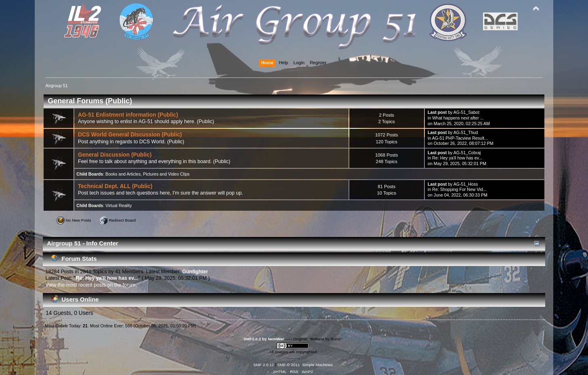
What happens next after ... (458, 118)
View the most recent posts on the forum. (91, 285)
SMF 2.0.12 (264, 365)
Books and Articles (123, 174)
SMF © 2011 (289, 365)
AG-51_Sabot (466, 112)
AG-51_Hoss (466, 184)
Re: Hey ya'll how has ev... (457, 158)
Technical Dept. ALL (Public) (115, 186)
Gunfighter (195, 272)
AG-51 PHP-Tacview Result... (460, 138)
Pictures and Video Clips (166, 174)
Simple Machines (317, 365)
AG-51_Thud (466, 132)
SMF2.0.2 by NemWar (264, 339)
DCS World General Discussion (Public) (130, 135)
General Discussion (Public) (115, 155)
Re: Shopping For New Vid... (459, 189)
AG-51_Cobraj (467, 153)
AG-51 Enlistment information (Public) (128, 115)
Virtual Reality (119, 205)
